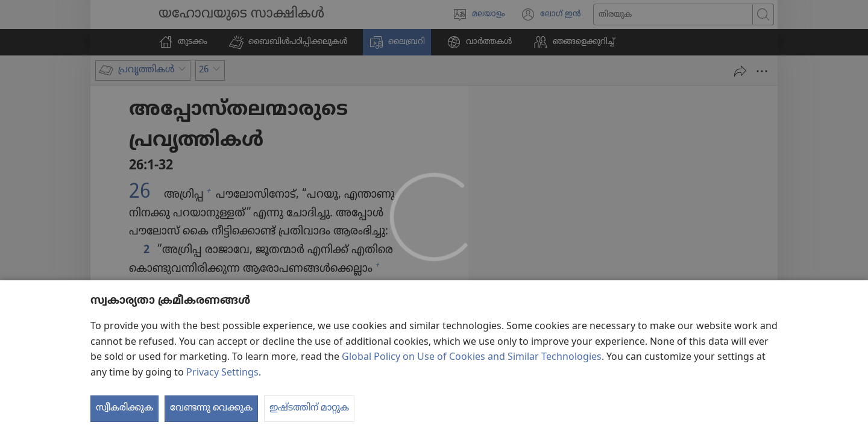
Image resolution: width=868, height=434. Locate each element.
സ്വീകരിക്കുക (124, 408)
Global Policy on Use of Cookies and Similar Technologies (472, 357)
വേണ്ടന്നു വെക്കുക (211, 408)
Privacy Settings (222, 373)
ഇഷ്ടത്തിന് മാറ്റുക (309, 408)
